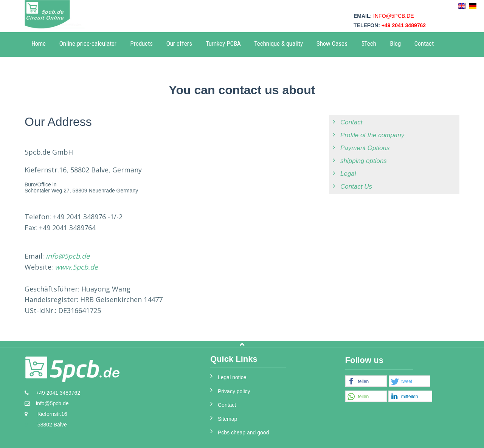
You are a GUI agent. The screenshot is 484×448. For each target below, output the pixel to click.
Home (39, 43)
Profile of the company (372, 135)
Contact (424, 43)
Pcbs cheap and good (243, 432)
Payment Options (365, 148)
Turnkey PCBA (223, 43)
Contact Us (356, 187)
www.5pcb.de (76, 267)
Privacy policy (234, 391)
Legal (348, 174)
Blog (395, 43)
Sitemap (227, 419)
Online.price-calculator (88, 43)
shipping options (364, 161)
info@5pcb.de (394, 16)
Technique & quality (278, 43)
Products (141, 43)
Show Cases (332, 43)
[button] (366, 381)
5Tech (369, 43)
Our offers (179, 43)
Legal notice (232, 377)
